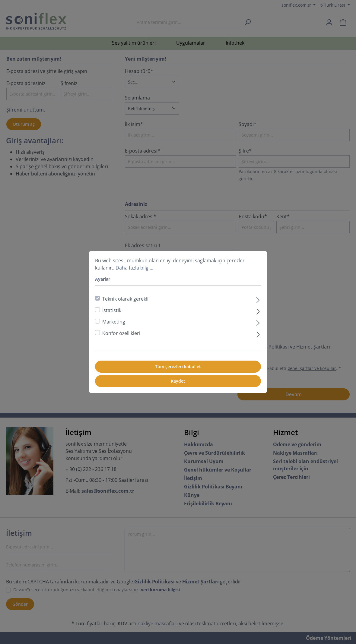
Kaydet (178, 381)
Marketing (114, 322)
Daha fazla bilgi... (134, 268)
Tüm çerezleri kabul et (178, 366)
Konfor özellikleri (121, 333)
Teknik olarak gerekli (125, 299)
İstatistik (112, 310)
